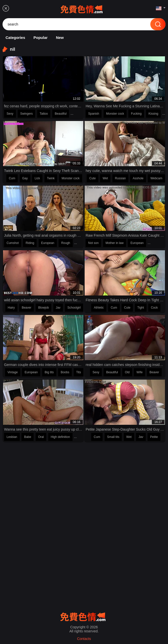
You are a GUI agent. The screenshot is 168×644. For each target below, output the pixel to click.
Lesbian (12, 437)
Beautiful (61, 114)
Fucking (136, 114)
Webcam (156, 178)
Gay (25, 178)
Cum (12, 178)
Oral (41, 437)
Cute (92, 178)
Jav (58, 308)
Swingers (26, 114)
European (48, 243)
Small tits (113, 437)
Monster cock (115, 114)
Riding (30, 243)
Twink (51, 178)
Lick (37, 178)
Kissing (153, 114)
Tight (141, 308)
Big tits (49, 372)
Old (127, 372)
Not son (93, 243)
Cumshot (13, 243)
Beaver (27, 308)
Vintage (13, 372)
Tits (79, 372)
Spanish (94, 114)
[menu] (6, 8)
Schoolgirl (74, 308)
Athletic (99, 308)
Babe (28, 437)
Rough (66, 243)
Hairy (11, 308)
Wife (139, 372)
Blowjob (43, 308)
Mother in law (115, 243)
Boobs (65, 372)
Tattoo (44, 114)
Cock (154, 308)
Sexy (10, 114)
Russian (120, 178)
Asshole (138, 178)
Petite (154, 437)
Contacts (84, 639)
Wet (105, 178)
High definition (60, 437)
